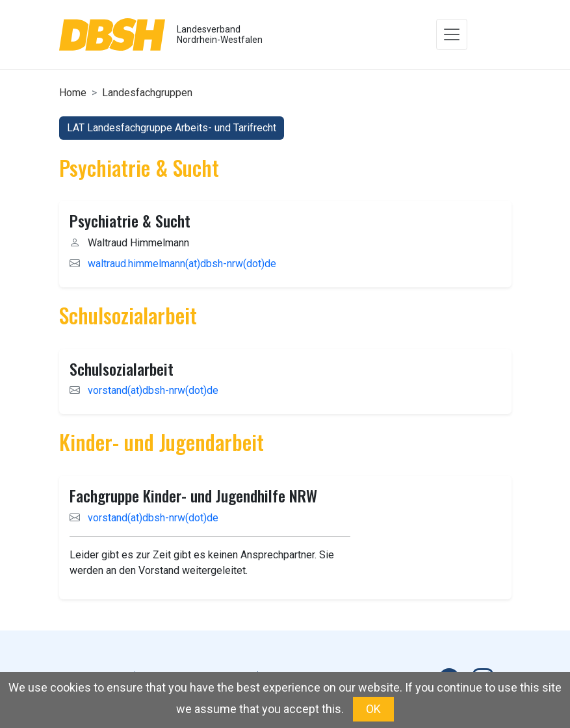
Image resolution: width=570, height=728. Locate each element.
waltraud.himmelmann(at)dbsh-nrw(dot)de (182, 264)
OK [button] (373, 709)
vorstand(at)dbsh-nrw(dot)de (153, 390)
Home (73, 93)
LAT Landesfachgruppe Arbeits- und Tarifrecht (172, 128)
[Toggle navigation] (452, 34)
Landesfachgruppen (147, 93)
